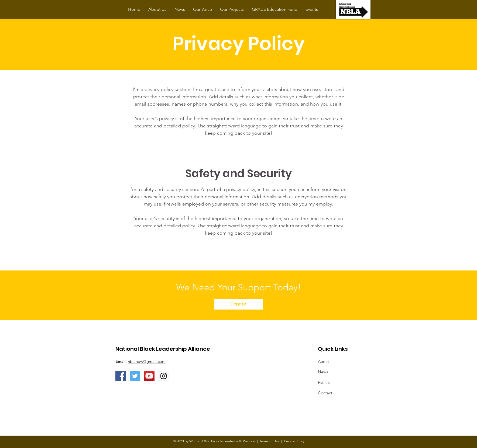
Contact (325, 393)
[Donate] (238, 304)
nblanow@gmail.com (147, 361)
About (323, 361)
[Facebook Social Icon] (121, 376)
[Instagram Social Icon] (164, 376)
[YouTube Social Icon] (149, 376)
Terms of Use (269, 441)
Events (324, 382)
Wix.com (250, 441)
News (323, 372)
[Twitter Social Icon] (135, 376)
